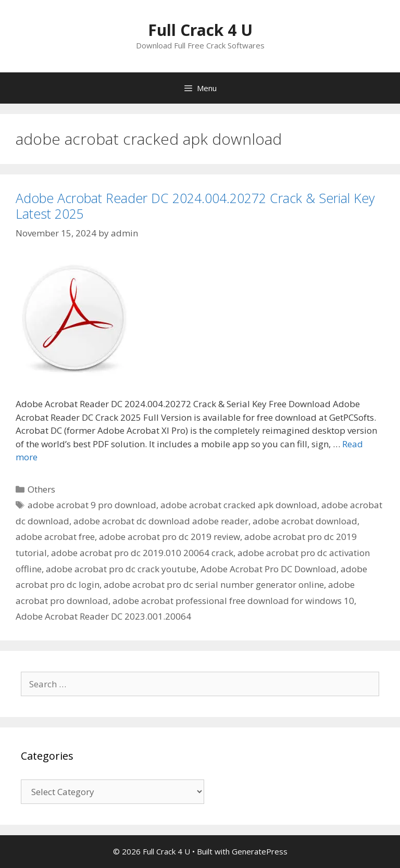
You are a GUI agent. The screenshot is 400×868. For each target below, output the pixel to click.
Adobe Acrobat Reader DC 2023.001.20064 (103, 616)
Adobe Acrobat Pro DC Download (268, 569)
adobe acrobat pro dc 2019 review (170, 537)
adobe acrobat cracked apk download (239, 505)
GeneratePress (260, 851)
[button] (74, 318)
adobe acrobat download (305, 521)
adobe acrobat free (55, 537)
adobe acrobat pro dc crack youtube (121, 569)
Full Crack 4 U (200, 30)
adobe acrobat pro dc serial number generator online (214, 584)
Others (41, 489)
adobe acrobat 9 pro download (92, 505)
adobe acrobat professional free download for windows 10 (233, 601)
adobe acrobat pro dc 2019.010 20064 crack (142, 553)
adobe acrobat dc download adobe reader (161, 521)
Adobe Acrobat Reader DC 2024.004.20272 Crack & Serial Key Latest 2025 (195, 206)
